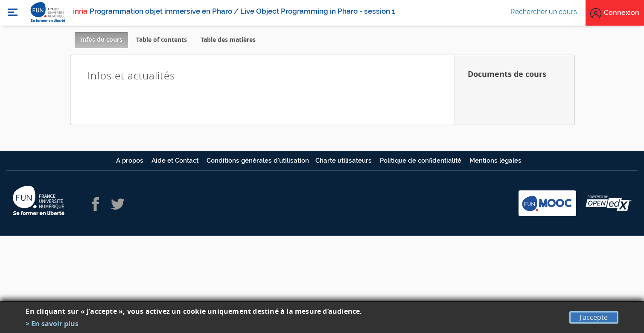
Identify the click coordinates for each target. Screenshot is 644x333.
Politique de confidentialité (421, 161)
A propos (131, 161)
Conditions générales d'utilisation (258, 161)
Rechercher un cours (544, 12)
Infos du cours (104, 42)
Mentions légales (495, 161)
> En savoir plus (52, 324)
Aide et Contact (176, 161)
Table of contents (162, 39)
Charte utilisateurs (344, 161)
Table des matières (228, 39)
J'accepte (594, 317)
